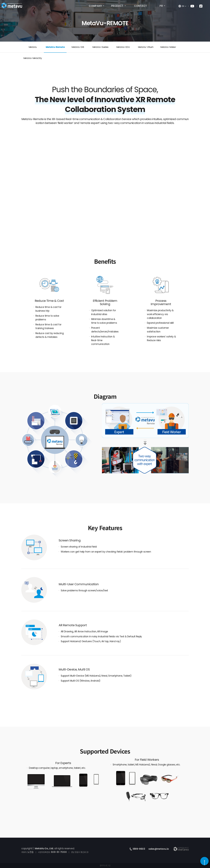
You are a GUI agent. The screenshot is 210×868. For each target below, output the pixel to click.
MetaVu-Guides (100, 47)
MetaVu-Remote (55, 47)
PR (161, 7)
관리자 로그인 (105, 866)
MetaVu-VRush (146, 47)
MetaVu (33, 47)
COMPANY (95, 7)
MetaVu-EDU (123, 47)
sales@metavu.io (159, 849)
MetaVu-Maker (168, 47)
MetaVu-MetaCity (33, 58)
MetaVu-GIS (78, 47)
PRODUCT (117, 7)
